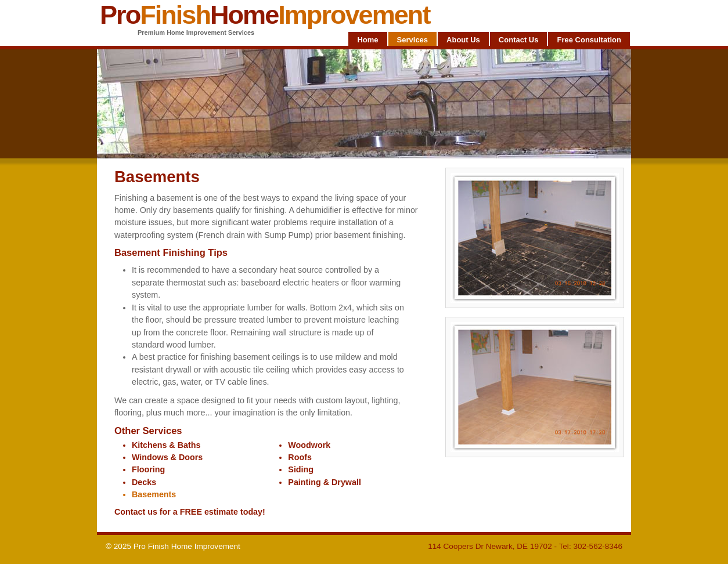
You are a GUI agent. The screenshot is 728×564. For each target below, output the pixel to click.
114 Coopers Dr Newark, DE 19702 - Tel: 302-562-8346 (525, 546)
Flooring (148, 469)
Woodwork (309, 445)
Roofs (300, 457)
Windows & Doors (167, 457)
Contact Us (519, 40)
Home (367, 40)
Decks (144, 482)
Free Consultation (589, 40)
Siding (301, 469)
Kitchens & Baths (166, 445)
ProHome (265, 15)
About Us (463, 40)
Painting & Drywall (325, 482)
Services (413, 40)
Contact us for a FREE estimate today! (190, 512)
